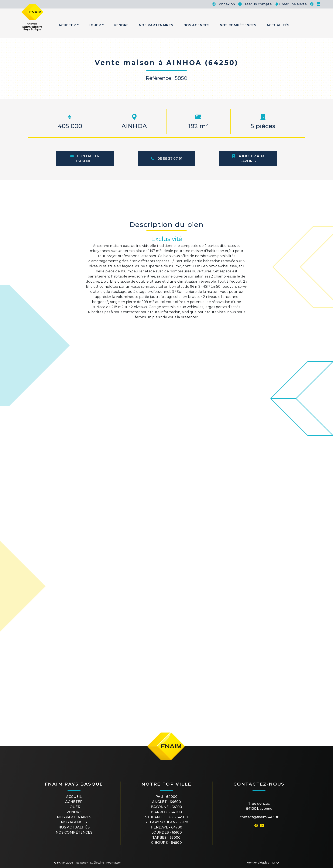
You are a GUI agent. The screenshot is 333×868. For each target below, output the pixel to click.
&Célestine (97, 863)
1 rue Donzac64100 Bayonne (259, 806)
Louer (95, 25)
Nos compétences (74, 832)
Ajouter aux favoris (248, 159)
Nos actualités (74, 827)
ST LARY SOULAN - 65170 (166, 822)
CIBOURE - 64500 (166, 843)
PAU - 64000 (166, 797)
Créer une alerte (291, 4)
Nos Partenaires (156, 25)
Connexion (224, 4)
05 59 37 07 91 (167, 159)
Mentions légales (258, 863)
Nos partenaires (74, 817)
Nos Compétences (238, 25)
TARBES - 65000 (166, 838)
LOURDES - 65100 (166, 832)
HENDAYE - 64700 (166, 827)
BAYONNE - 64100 (166, 807)
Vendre (121, 25)
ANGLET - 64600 (166, 802)
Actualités (278, 25)
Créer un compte (255, 4)
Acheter (67, 25)
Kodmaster (114, 863)
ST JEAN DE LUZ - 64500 (166, 817)
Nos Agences (197, 25)
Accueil (74, 797)
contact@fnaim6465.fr (259, 817)
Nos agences (74, 822)
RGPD (275, 863)
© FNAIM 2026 (63, 863)
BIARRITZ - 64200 (166, 812)
